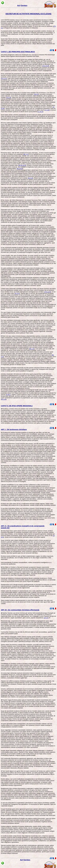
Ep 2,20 (4, 399)
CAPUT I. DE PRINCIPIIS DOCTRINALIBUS (18, 52)
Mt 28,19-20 (22, 165)
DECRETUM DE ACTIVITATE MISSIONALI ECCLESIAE (29, 14)
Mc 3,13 (26, 154)
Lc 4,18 (47, 110)
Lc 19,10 (40, 112)
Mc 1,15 (32, 349)
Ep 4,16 (31, 178)
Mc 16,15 (20, 169)
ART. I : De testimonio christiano (14, 429)
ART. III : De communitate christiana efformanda (20, 610)
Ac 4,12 (17, 293)
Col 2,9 (36, 94)
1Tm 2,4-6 (47, 292)
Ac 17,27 (4, 78)
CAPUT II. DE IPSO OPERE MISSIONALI (17, 406)
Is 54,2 (8, 395)
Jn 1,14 (9, 97)
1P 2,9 (46, 618)
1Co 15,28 (46, 66)
